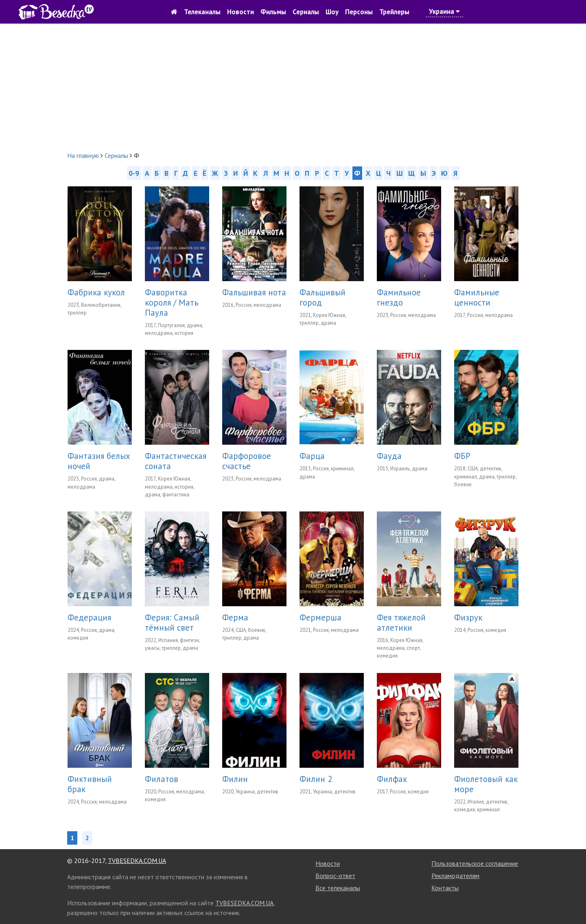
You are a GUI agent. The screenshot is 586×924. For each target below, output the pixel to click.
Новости (241, 12)
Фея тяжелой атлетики (401, 623)
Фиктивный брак (90, 784)
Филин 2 (316, 779)
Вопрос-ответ (335, 876)
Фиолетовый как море (486, 784)
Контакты (445, 888)
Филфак (392, 779)
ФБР (462, 456)
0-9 (134, 173)
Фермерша (320, 617)
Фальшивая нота (254, 292)
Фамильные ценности (477, 297)
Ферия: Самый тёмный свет (172, 623)
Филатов (162, 779)
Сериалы (306, 12)
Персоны (359, 12)
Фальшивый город (323, 297)
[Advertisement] (293, 87)
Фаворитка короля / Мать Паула (172, 303)
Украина (444, 11)
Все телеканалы (338, 888)
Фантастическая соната (176, 461)
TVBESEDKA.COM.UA (137, 861)
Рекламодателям (455, 876)
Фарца (312, 456)
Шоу (332, 12)
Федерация (89, 617)
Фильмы (273, 12)
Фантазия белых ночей (99, 461)
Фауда (389, 456)
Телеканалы (202, 12)
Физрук (468, 617)
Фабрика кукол (96, 292)
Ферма (235, 617)
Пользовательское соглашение (475, 863)
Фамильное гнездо (399, 297)
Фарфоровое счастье (247, 461)
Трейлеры (394, 12)
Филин (235, 779)
